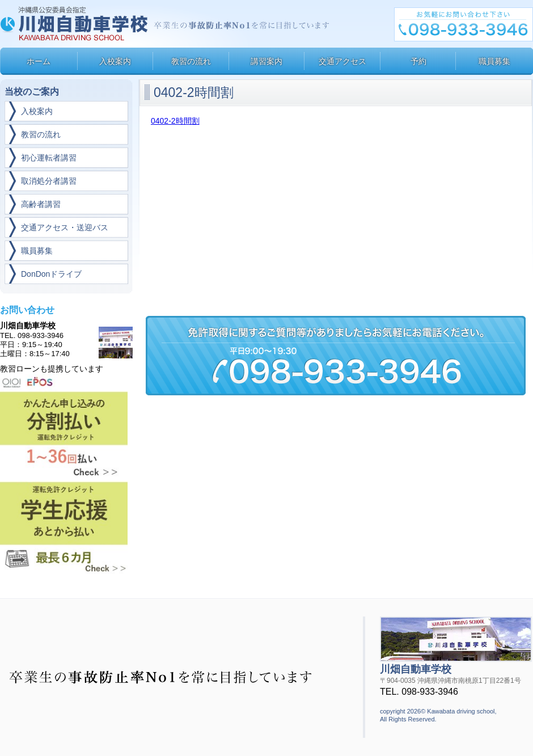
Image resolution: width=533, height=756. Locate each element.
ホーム (39, 61)
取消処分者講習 (49, 181)
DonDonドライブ (51, 274)
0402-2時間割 (175, 121)
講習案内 (266, 61)
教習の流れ (191, 61)
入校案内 (115, 61)
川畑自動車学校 (75, 24)
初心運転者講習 (49, 158)
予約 (418, 61)
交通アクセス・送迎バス (65, 227)
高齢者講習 (41, 204)
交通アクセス (342, 61)
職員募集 (494, 61)
